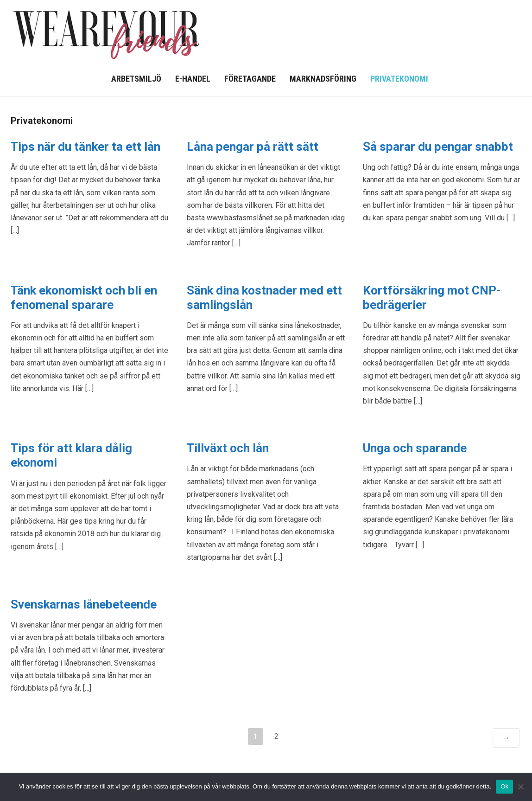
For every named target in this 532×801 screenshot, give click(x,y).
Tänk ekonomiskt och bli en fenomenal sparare (84, 298)
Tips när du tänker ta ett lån (85, 147)
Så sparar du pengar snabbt (438, 147)
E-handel (193, 79)
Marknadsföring (323, 79)
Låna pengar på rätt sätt (253, 147)
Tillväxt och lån (228, 448)
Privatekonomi (399, 79)
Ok (504, 786)
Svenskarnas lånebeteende (84, 604)
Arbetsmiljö (136, 79)
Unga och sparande (415, 448)
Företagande (250, 79)
